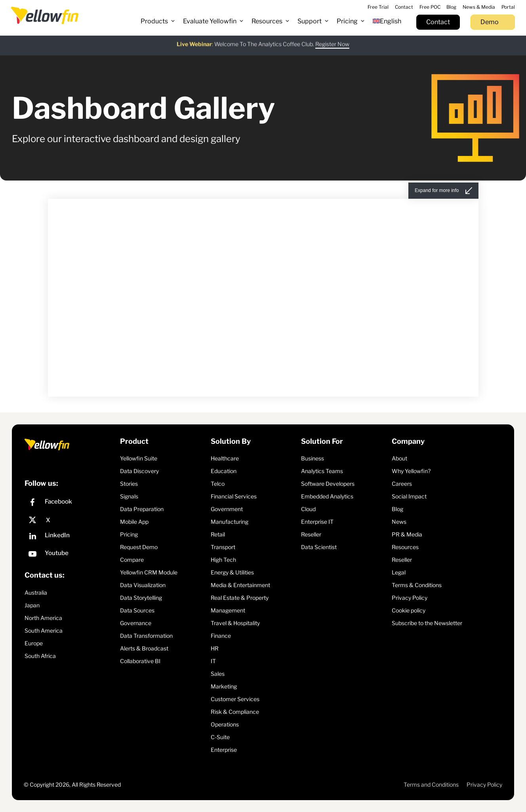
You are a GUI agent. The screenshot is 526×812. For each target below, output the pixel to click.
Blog (397, 509)
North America (43, 618)
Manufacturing (230, 522)
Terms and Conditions (431, 784)
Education (224, 471)
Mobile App (134, 522)
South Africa (40, 656)
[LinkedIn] (70, 537)
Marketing (224, 686)
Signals (129, 496)
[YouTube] (70, 555)
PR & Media (407, 534)
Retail (218, 534)
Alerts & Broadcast (144, 648)
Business (313, 458)
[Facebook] (70, 503)
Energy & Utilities (232, 572)
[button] (158, 21)
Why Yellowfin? (411, 471)
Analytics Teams (322, 471)
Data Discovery (139, 471)
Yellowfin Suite (139, 458)
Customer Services (235, 699)
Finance (221, 636)
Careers (402, 484)
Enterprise (224, 750)
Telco (218, 484)
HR (215, 648)
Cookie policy (409, 610)
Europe (34, 643)
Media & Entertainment (240, 585)
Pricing (129, 534)
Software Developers (328, 484)
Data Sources (137, 610)
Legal (399, 572)
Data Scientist (319, 547)
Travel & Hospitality (235, 623)
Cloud (308, 509)
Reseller (311, 534)
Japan (32, 605)
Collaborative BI (140, 661)
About (399, 458)
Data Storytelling (141, 598)
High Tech (223, 560)
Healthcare (225, 458)
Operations (225, 724)
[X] (70, 520)
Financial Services (234, 496)
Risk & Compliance (235, 712)
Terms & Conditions (417, 585)
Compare (132, 560)
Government (227, 509)
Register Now (332, 40)
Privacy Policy (410, 598)
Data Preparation (142, 509)
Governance (136, 623)
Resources (405, 547)
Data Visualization (143, 585)
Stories (129, 484)
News (399, 522)
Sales (218, 674)
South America (44, 630)
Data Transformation (146, 636)
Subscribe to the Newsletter (427, 623)
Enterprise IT (317, 522)
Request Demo (139, 547)
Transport (223, 547)
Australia (36, 592)
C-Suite (220, 737)
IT (213, 661)
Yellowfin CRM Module (149, 572)
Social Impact (409, 496)
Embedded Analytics (327, 496)
